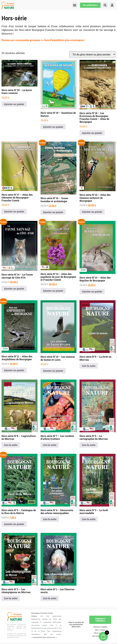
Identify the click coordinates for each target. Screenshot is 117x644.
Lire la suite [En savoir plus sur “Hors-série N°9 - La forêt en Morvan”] (89, 366)
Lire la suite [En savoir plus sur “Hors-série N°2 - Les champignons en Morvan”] (11, 598)
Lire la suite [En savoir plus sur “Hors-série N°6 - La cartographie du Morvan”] (89, 445)
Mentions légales (100, 627)
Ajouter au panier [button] (14, 104)
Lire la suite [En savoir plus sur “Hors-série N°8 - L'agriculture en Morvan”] (11, 445)
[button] (105, 5)
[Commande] (92, 54)
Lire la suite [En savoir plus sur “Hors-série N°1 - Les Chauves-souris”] (50, 598)
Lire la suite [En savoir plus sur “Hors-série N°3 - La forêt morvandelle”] (89, 519)
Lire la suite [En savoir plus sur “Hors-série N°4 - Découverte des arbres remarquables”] (50, 519)
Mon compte (100, 630)
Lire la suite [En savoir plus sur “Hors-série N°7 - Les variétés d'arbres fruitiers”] (50, 445)
